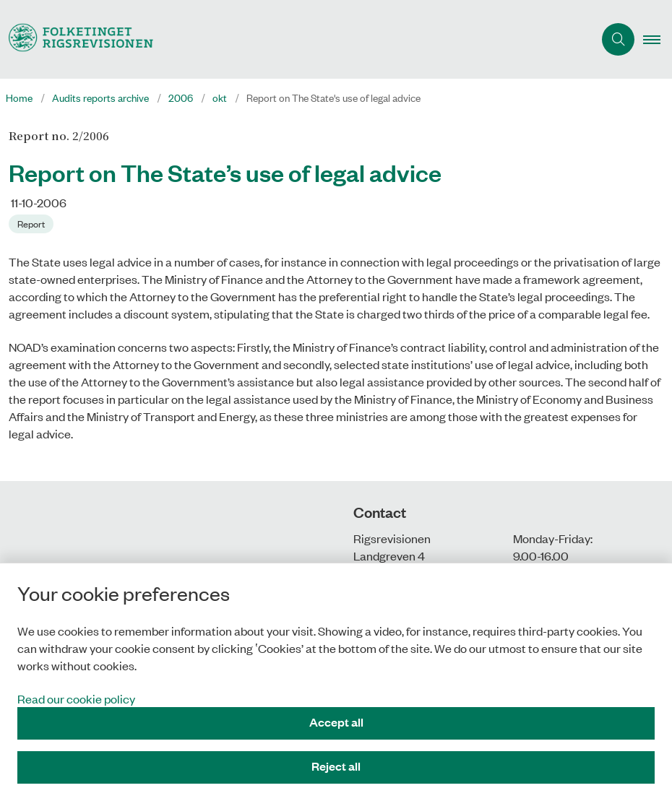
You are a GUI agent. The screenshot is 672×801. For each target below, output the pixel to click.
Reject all (336, 766)
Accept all (336, 722)
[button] (658, 40)
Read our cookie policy (76, 698)
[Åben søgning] (618, 39)
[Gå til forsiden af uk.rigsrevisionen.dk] (291, 39)
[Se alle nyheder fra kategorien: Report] (33, 222)
